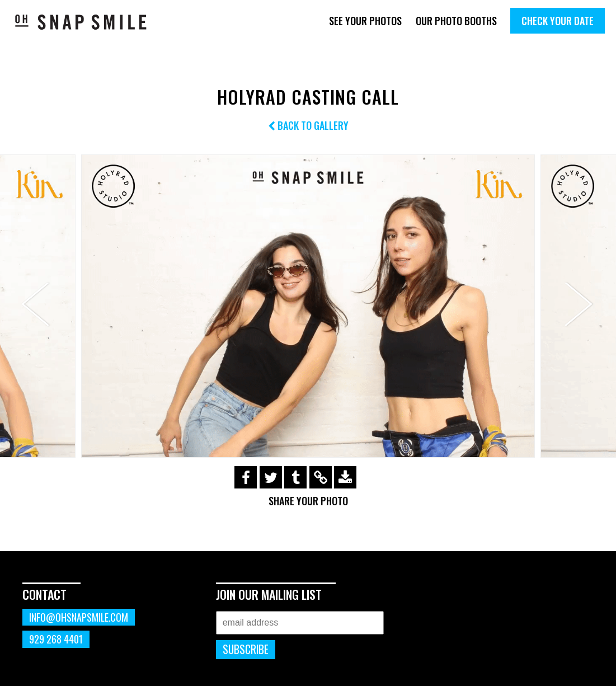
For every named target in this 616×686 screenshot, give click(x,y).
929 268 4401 (56, 639)
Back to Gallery (308, 125)
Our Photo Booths (456, 21)
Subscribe (246, 649)
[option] (308, 306)
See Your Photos (365, 21)
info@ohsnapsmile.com (79, 617)
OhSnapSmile (81, 22)
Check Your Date (558, 21)
